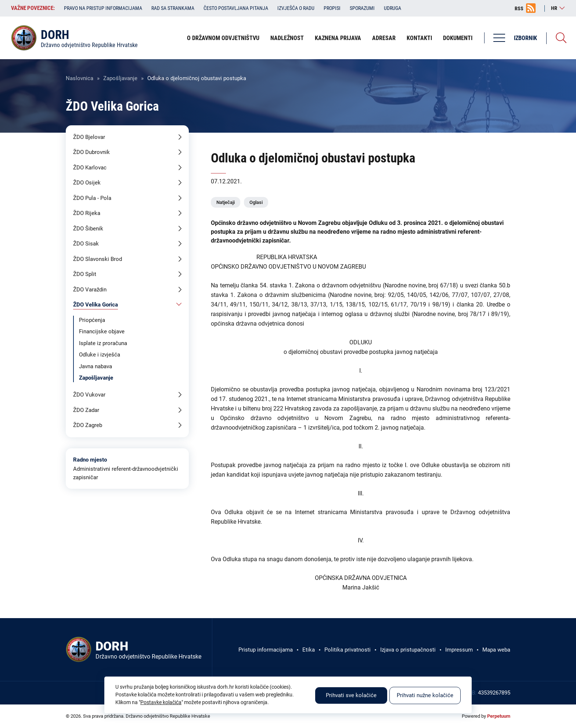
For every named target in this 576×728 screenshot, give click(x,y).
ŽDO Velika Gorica (96, 305)
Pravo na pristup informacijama (103, 8)
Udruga (393, 8)
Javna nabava (96, 366)
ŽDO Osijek (87, 183)
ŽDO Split (85, 274)
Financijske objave (102, 331)
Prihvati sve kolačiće (351, 695)
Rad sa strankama (173, 8)
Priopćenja (92, 320)
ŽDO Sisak (86, 244)
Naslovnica (80, 78)
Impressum (459, 650)
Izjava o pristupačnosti (408, 650)
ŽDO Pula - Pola (92, 198)
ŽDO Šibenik (88, 229)
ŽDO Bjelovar (89, 137)
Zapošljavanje (120, 78)
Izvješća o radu (296, 8)
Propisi (332, 8)
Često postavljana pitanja (236, 8)
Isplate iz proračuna (103, 343)
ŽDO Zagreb (88, 425)
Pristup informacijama (266, 650)
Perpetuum (499, 716)
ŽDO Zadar (86, 410)
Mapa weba (496, 650)
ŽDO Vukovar (89, 395)
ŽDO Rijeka (87, 213)
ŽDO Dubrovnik (91, 152)
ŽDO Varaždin (90, 290)
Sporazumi (362, 8)
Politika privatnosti (348, 650)
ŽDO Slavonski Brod (98, 259)
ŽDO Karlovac (90, 168)
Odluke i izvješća (100, 355)
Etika (309, 650)
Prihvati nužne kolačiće (425, 695)
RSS (519, 8)
